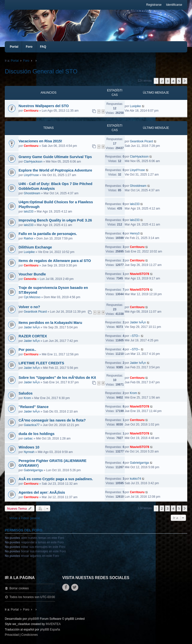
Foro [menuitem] (29, 47)
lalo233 (29, 212)
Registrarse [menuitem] (154, 5)
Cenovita (30, 279)
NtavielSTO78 (139, 274)
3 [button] (167, 81)
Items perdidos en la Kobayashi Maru (50, 323)
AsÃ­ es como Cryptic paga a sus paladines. (56, 479)
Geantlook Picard (141, 141)
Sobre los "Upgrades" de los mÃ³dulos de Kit (57, 378)
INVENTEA (53, 624)
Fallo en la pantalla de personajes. (48, 234)
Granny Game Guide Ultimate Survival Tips (55, 157)
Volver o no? (29, 307)
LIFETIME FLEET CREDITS (41, 363)
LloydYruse (31, 175)
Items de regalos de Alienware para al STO (55, 261)
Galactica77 (32, 425)
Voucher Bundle (32, 274)
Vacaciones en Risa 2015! (40, 141)
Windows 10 (29, 447)
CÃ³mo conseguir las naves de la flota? (52, 420)
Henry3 (135, 233)
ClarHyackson (33, 162)
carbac (28, 438)
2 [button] (162, 81)
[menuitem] (12, 635)
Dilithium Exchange (35, 247)
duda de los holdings (36, 434)
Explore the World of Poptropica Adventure (55, 170)
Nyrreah (29, 452)
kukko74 (135, 479)
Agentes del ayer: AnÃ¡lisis (42, 492)
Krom (27, 398)
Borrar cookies (19, 588)
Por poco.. (27, 350)
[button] (185, 81)
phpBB (32, 619)
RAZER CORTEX (33, 336)
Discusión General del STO (41, 71)
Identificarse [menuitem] (174, 5)
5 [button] (179, 81)
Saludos (25, 393)
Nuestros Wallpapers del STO (44, 106)
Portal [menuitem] (14, 47)
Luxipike (135, 106)
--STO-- (135, 336)
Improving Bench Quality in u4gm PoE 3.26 (55, 220)
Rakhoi (28, 238)
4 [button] (173, 81)
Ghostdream (32, 193)
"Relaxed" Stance (33, 407)
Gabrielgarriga (33, 470)
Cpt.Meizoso (32, 297)
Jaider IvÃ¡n (32, 327)
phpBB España (50, 630)
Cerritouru (31, 111)
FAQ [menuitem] (43, 47)
